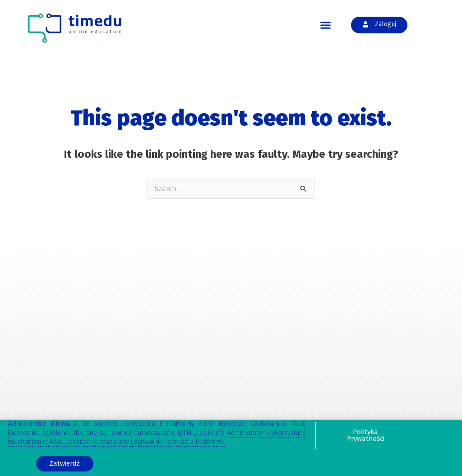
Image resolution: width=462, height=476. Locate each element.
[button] (326, 25)
